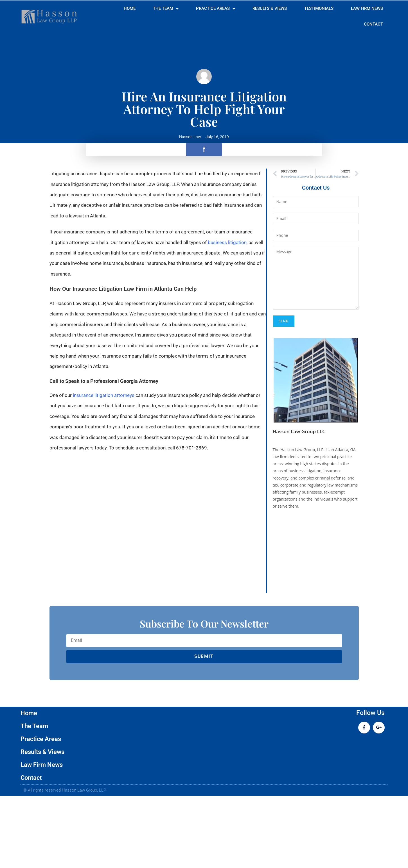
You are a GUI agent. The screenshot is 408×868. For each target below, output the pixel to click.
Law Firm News (367, 9)
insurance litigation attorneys (104, 395)
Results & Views (270, 9)
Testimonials (319, 9)
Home (130, 9)
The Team (166, 9)
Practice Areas (216, 9)
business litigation (227, 242)
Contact (373, 24)
